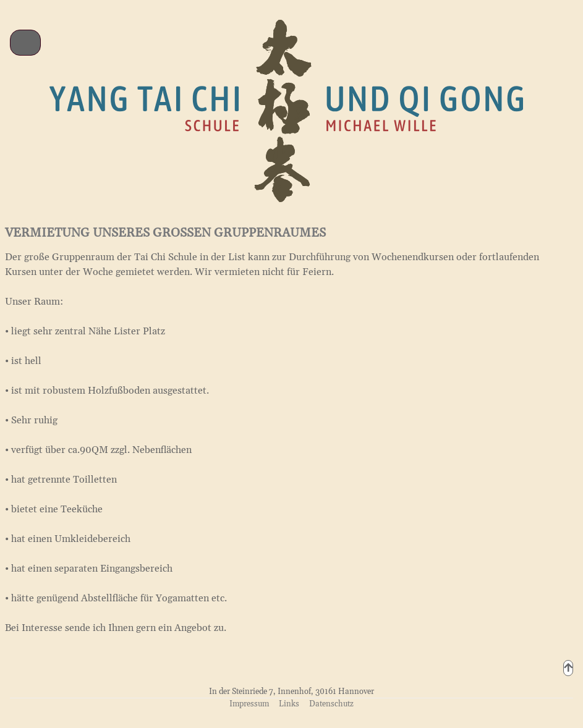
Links (289, 704)
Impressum (249, 704)
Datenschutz (331, 704)
